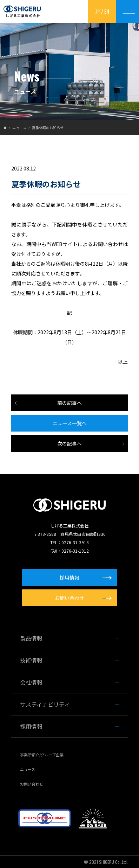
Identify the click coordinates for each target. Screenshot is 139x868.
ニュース (19, 128)
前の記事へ (69, 403)
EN (107, 11)
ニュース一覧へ (70, 423)
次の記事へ (69, 443)
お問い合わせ (32, 784)
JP (98, 11)
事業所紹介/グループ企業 (42, 755)
